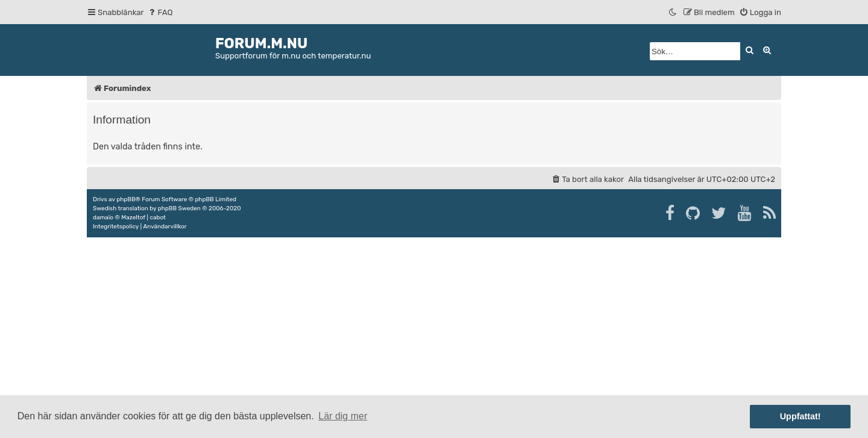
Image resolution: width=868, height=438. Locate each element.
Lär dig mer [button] (343, 416)
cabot (158, 217)
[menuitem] (160, 12)
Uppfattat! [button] (800, 416)
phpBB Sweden (179, 208)
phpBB (126, 199)
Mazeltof (133, 217)
